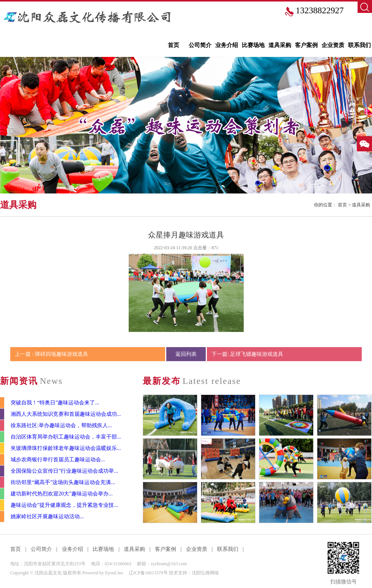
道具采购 (280, 45)
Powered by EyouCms (102, 573)
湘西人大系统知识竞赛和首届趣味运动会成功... (66, 414)
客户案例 (306, 45)
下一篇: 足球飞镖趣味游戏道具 (247, 354)
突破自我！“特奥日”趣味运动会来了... (55, 403)
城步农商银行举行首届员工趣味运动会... (58, 460)
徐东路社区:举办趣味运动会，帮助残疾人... (61, 425)
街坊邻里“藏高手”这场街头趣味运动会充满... (63, 482)
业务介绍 (227, 45)
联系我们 (359, 45)
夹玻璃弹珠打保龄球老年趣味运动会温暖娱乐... (66, 448)
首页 (173, 45)
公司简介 (200, 45)
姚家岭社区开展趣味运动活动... (47, 516)
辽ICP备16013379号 (148, 573)
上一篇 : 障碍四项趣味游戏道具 (51, 354)
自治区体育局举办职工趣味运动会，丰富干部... (66, 437)
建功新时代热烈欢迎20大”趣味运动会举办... (62, 494)
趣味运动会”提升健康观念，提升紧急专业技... (64, 505)
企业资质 (333, 45)
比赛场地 (253, 45)
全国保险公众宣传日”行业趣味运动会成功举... (64, 471)
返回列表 (186, 354)
